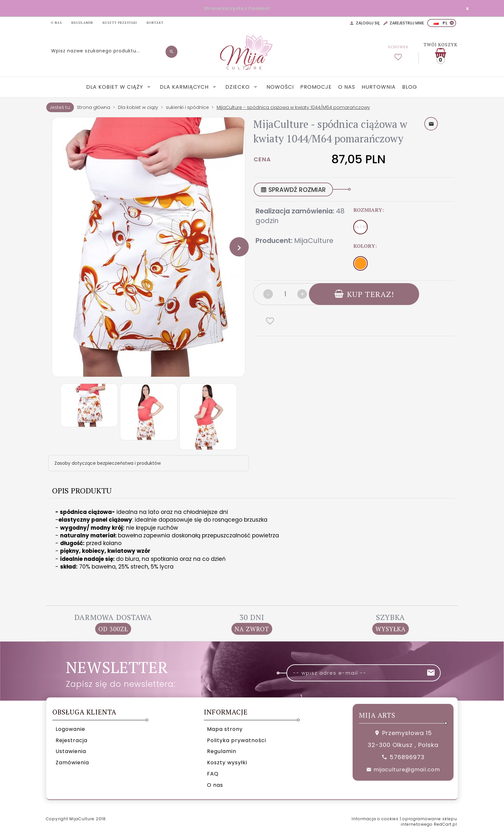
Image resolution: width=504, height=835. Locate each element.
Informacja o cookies (375, 819)
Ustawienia (71, 751)
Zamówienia (72, 763)
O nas (347, 87)
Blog (410, 87)
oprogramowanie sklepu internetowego (429, 822)
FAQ (213, 774)
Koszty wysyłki (227, 763)
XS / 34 (361, 227)
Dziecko (238, 87)
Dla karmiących (185, 87)
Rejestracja (72, 740)
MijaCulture (314, 241)
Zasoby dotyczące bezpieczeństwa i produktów (108, 463)
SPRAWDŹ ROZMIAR (293, 190)
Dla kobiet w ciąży (115, 87)
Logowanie (70, 729)
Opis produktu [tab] (82, 490)
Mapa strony (225, 729)
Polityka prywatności (237, 740)
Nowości (280, 87)
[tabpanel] (252, 547)
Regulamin (222, 751)
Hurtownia (379, 87)
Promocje (316, 87)
